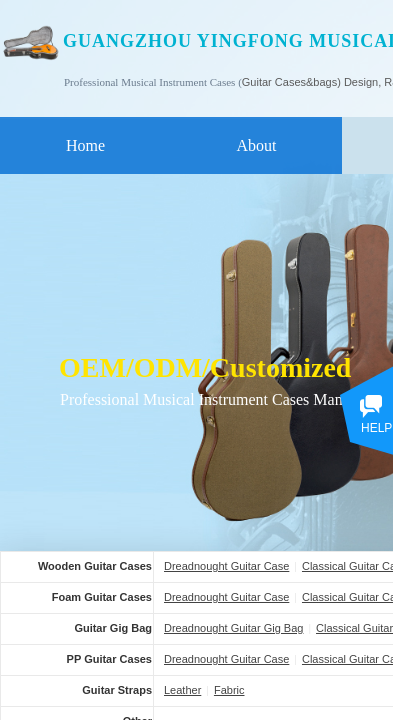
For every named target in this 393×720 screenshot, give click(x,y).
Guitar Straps (117, 690)
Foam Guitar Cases (102, 597)
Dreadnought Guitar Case (226, 566)
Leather (182, 690)
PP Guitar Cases (109, 659)
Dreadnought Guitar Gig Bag (233, 628)
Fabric (229, 690)
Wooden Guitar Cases (95, 566)
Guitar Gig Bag (113, 628)
